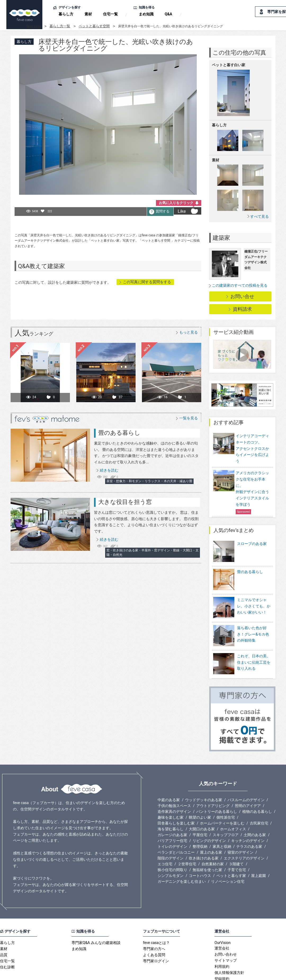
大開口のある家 (202, 805)
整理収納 (200, 822)
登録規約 (222, 954)
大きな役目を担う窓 (125, 502)
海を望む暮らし (171, 805)
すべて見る (260, 216)
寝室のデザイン (240, 828)
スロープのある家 (252, 544)
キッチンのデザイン (248, 816)
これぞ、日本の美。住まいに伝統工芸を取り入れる (254, 641)
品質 (4, 930)
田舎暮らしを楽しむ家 (176, 799)
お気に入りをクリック (176, 203)
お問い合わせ (226, 930)
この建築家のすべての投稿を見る (240, 285)
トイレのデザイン (172, 822)
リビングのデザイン (209, 816)
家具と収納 (222, 822)
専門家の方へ (154, 924)
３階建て (236, 840)
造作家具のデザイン (174, 787)
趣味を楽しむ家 (171, 793)
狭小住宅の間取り (172, 845)
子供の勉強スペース (174, 781)
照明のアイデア (248, 781)
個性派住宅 (226, 793)
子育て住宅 (237, 845)
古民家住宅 (259, 799)
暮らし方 (66, 14)
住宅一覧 (110, 14)
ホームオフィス (233, 805)
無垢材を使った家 (207, 845)
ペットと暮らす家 (231, 851)
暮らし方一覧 (60, 26)
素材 (88, 14)
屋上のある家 (211, 828)
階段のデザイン (171, 834)
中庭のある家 (169, 775)
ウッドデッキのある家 (204, 775)
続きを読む (109, 470)
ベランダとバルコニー (176, 828)
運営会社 (222, 924)
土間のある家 (255, 810)
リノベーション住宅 (228, 857)
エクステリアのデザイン (244, 834)
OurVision (223, 918)
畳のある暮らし (119, 433)
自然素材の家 (213, 840)
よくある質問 (154, 930)
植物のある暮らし (257, 787)
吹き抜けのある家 (204, 834)
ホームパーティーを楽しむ (222, 799)
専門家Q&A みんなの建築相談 (96, 918)
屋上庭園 (258, 851)
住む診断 (7, 943)
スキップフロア (226, 810)
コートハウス (200, 851)
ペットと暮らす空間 (94, 26)
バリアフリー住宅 (172, 816)
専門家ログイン (156, 937)
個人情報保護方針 (229, 948)
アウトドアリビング (213, 781)
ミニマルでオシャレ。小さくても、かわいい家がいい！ (254, 593)
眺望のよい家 (200, 793)
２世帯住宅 (187, 840)
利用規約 (222, 942)
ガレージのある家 (172, 810)
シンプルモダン (171, 851)
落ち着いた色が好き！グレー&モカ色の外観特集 (253, 617)
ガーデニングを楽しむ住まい (182, 857)
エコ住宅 (165, 840)
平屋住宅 (200, 810)
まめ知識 (146, 14)
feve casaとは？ (156, 918)
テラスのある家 (249, 822)
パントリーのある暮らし (217, 787)
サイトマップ (226, 936)
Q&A (168, 14)
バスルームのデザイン (246, 775)
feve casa (34, 26)
